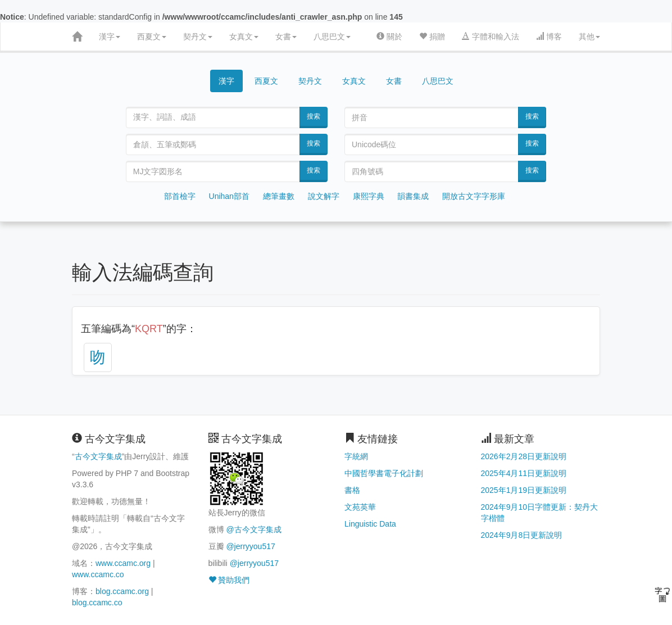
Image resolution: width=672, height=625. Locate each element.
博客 (549, 37)
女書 (286, 37)
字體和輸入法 (491, 37)
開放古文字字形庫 (474, 196)
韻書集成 (413, 196)
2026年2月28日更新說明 (524, 456)
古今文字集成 (98, 456)
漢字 (110, 37)
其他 (589, 37)
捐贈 (432, 37)
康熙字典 (369, 196)
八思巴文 (332, 37)
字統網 (356, 456)
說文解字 (324, 196)
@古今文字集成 (253, 529)
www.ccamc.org (123, 563)
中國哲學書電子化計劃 (384, 473)
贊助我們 (229, 580)
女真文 (244, 37)
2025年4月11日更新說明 (524, 473)
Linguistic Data (370, 524)
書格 (352, 490)
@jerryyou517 (250, 546)
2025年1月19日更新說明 (524, 490)
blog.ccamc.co (97, 603)
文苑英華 (360, 507)
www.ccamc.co (98, 574)
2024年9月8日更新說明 (522, 535)
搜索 (314, 116)
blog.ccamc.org (122, 591)
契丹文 (198, 37)
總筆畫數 (279, 196)
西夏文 (152, 37)
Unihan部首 (229, 196)
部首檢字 (180, 196)
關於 (389, 37)
